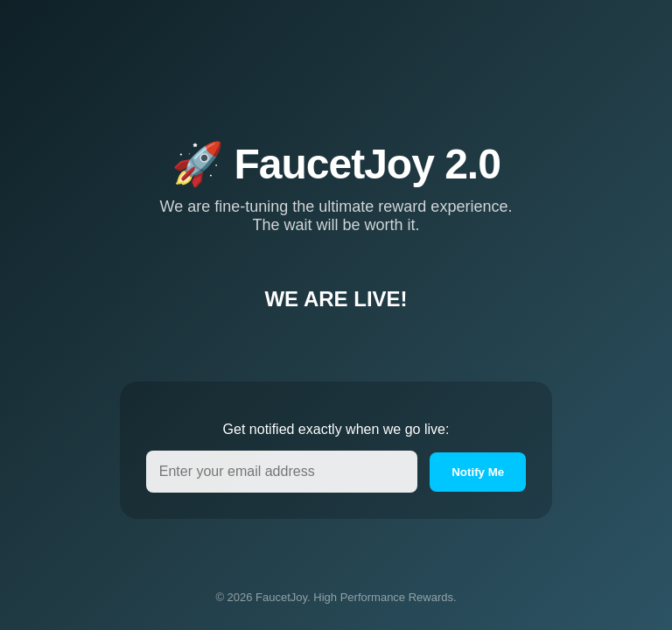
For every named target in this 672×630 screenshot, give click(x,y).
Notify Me (478, 472)
